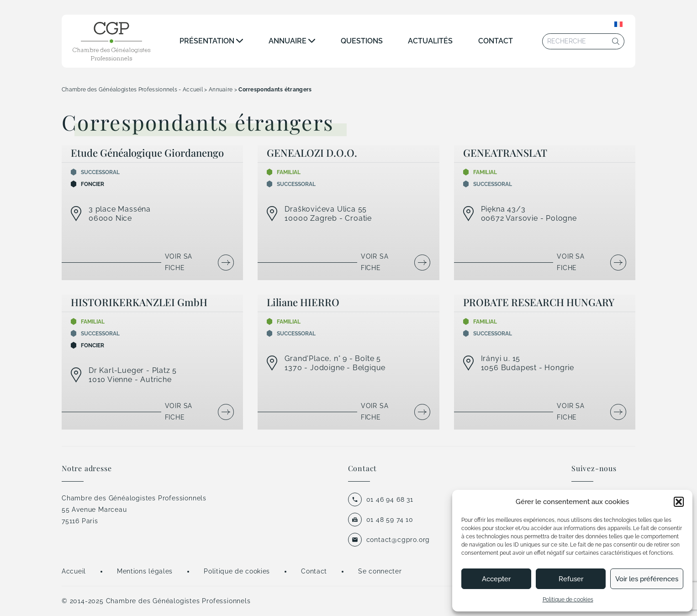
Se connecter (380, 571)
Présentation (207, 41)
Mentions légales (145, 571)
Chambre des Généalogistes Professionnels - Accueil (132, 90)
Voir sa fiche (179, 262)
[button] (679, 502)
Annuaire (288, 41)
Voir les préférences (647, 579)
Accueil (74, 571)
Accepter (496, 579)
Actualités (430, 41)
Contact (496, 41)
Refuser (571, 579)
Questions (362, 41)
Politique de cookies (568, 600)
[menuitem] (618, 24)
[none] (618, 24)
